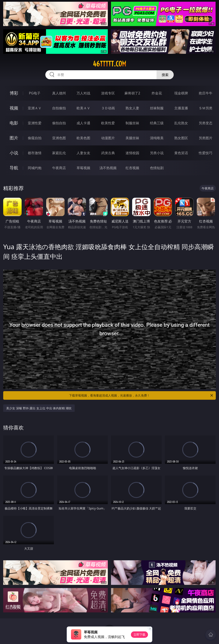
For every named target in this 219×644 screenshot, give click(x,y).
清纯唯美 (157, 138)
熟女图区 (181, 138)
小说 (14, 153)
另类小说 (157, 153)
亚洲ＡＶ (35, 108)
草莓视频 (83, 168)
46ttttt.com (109, 64)
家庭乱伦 (59, 153)
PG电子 (35, 93)
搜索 (165, 75)
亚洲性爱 (35, 123)
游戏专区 (108, 93)
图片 (14, 138)
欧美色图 (83, 138)
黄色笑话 (181, 153)
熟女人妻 (132, 108)
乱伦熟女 (181, 123)
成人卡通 (83, 123)
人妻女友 (83, 153)
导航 (14, 168)
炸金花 (157, 93)
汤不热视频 (108, 168)
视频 (14, 108)
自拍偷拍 (59, 108)
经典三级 (157, 123)
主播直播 (181, 108)
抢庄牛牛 (206, 93)
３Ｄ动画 (108, 108)
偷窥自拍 (35, 138)
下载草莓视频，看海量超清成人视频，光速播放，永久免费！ (141, 395)
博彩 (14, 93)
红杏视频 (132, 168)
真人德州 (59, 93)
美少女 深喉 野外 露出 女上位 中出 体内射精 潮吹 (39, 408)
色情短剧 (157, 168)
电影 (14, 123)
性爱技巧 (206, 153)
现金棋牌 (181, 93)
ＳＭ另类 (206, 108)
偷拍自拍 (59, 123)
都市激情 (35, 153)
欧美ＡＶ (83, 108)
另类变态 (206, 123)
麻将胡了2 (132, 93)
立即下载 (139, 634)
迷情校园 (132, 153)
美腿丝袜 (132, 138)
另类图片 (206, 138)
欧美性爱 (108, 123)
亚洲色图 (59, 138)
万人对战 (83, 93)
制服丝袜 (132, 123)
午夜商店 (59, 168)
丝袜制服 (157, 108)
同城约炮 (35, 168)
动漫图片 (108, 138)
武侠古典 (108, 153)
